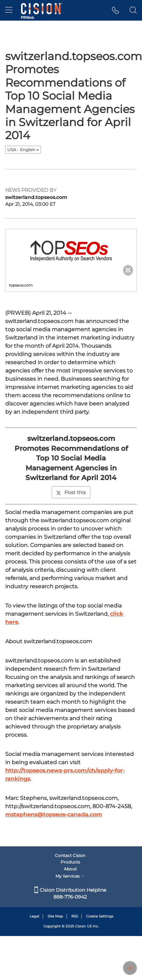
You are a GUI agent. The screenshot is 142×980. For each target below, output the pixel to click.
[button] (116, 10)
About (70, 869)
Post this (71, 449)
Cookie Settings (100, 916)
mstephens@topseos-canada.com (54, 772)
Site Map (55, 916)
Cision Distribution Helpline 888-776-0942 (70, 893)
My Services (70, 876)
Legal (34, 916)
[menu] (9, 10)
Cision (80, 926)
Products (70, 862)
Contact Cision (70, 855)
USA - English (23, 150)
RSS (75, 916)
